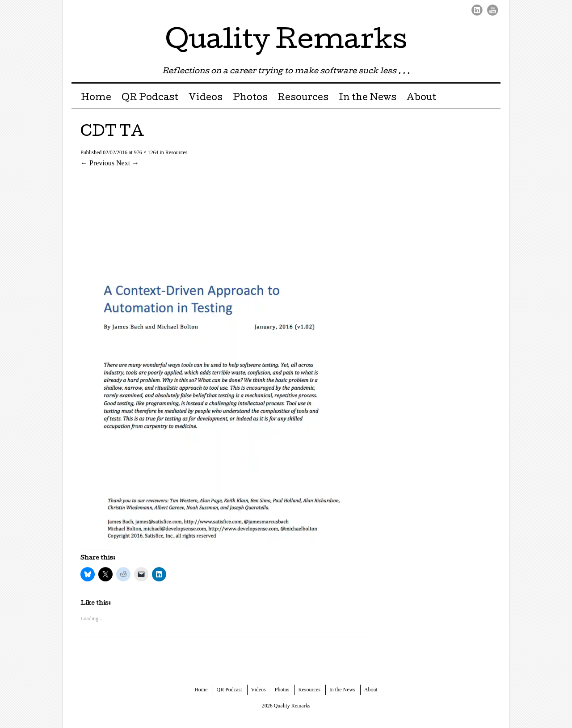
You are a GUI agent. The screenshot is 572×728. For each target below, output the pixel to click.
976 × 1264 (146, 152)
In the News (368, 98)
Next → (128, 163)
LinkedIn (477, 10)
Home (96, 98)
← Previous (97, 163)
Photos (250, 98)
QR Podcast (150, 98)
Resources (303, 98)
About (421, 98)
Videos (205, 98)
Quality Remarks (286, 42)
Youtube (493, 10)
